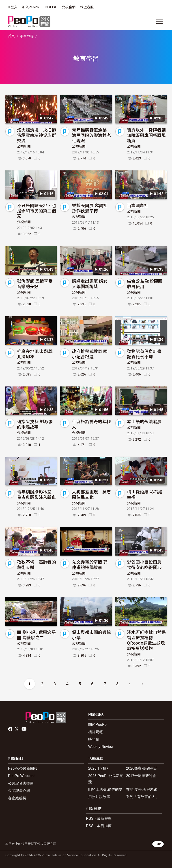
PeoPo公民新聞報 (23, 768)
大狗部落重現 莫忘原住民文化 (91, 494)
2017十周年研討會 (141, 776)
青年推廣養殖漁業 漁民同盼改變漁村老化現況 (91, 135)
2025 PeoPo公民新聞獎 (106, 779)
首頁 (12, 36)
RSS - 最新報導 (99, 818)
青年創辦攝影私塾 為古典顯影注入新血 (37, 494)
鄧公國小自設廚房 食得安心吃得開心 (144, 564)
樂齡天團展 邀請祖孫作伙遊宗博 (90, 208)
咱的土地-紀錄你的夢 (105, 789)
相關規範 (96, 732)
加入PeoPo (30, 7)
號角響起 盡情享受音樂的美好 (35, 283)
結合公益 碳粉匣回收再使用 (145, 283)
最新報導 (27, 36)
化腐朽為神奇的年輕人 (91, 424)
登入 (14, 7)
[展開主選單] (159, 22)
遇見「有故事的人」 (143, 797)
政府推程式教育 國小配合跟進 (90, 354)
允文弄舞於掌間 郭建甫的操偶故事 (90, 564)
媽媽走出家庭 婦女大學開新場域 (90, 283)
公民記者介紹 (19, 791)
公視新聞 (24, 146)
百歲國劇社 (138, 205)
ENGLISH (51, 7)
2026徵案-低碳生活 (142, 768)
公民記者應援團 (21, 783)
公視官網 (69, 7)
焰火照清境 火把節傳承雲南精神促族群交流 (37, 135)
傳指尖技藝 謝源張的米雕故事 (35, 424)
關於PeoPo (97, 725)
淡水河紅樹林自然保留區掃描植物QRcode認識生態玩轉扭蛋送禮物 (146, 640)
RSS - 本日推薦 (99, 826)
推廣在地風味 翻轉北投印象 (35, 354)
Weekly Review (101, 747)
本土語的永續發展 (144, 421)
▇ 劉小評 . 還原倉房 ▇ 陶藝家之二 (36, 635)
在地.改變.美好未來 (142, 789)
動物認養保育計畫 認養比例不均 (144, 354)
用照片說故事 (99, 797)
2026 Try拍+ (98, 768)
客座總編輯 (17, 798)
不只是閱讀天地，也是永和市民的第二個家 (37, 211)
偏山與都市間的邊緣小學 (91, 635)
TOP (158, 844)
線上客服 (87, 7)
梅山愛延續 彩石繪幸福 (145, 494)
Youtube (24, 729)
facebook (11, 729)
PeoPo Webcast (21, 776)
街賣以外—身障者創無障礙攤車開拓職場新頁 (146, 135)
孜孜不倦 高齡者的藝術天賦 (37, 564)
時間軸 (94, 739)
